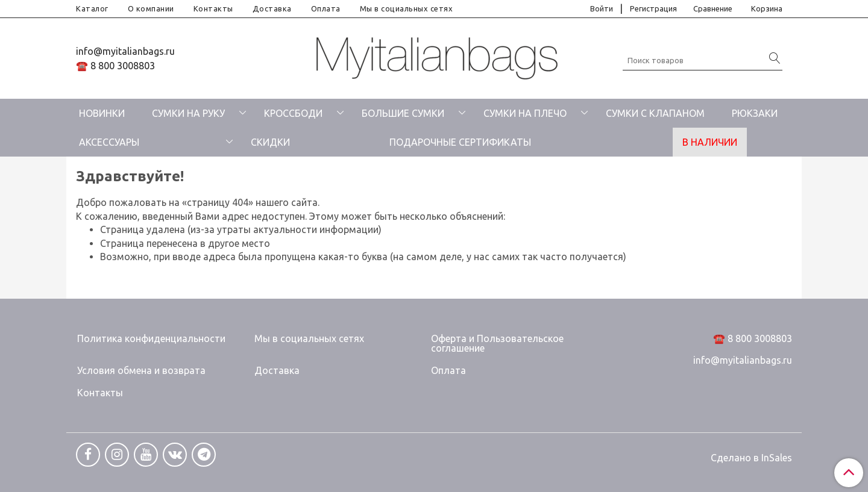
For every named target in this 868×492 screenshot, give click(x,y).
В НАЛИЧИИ (710, 142)
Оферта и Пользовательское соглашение (497, 343)
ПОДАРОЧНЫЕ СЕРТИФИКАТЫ (460, 142)
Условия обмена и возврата (141, 370)
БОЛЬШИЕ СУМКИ (403, 113)
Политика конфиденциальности (151, 338)
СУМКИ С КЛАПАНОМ (655, 113)
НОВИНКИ (102, 113)
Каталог (92, 8)
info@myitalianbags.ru (125, 51)
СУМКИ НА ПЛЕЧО (525, 113)
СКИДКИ (270, 142)
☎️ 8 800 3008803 (115, 66)
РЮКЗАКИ (755, 113)
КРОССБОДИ (293, 113)
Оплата (326, 8)
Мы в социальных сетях (407, 8)
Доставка (272, 8)
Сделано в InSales (751, 458)
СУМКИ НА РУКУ (188, 113)
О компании (151, 8)
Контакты (213, 8)
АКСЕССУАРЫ (109, 142)
